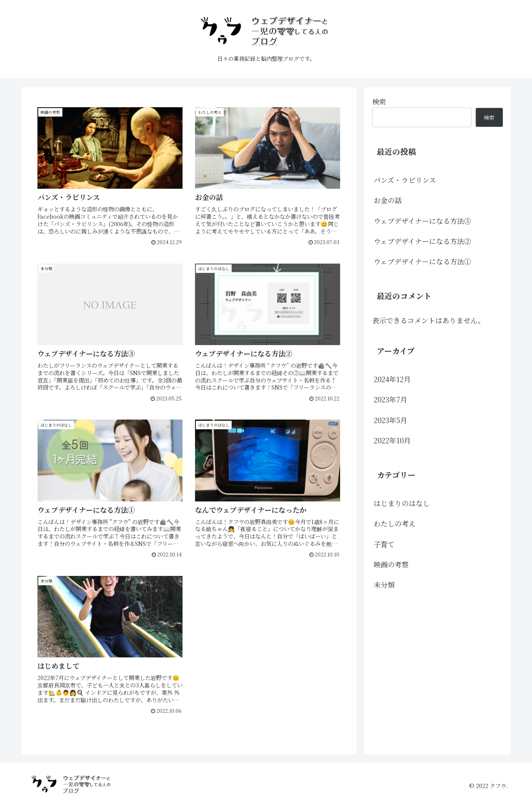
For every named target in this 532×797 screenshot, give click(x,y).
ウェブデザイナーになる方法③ (422, 221)
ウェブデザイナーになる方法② (422, 241)
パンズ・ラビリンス (405, 180)
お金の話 (388, 200)
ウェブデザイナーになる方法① (422, 261)
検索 (379, 101)
